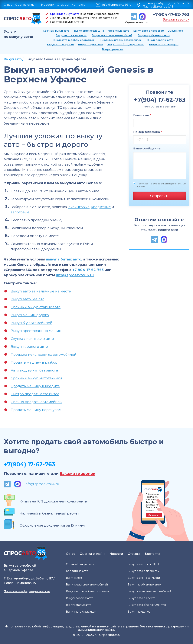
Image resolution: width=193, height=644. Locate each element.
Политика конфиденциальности (27, 591)
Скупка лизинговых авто (32, 339)
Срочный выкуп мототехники (36, 378)
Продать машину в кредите (35, 386)
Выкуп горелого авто (29, 347)
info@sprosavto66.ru (117, 5)
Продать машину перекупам (36, 410)
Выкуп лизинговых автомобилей (121, 40)
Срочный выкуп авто (65, 14)
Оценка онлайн (27, 5)
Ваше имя (142, 115)
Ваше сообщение (147, 148)
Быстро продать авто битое (35, 394)
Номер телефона (148, 132)
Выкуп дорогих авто (160, 40)
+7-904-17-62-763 (171, 14)
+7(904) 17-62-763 (29, 464)
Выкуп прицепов (113, 49)
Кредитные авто (118, 31)
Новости (48, 5)
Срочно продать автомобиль (36, 402)
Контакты (79, 5)
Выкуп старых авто (90, 44)
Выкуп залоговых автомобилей (112, 35)
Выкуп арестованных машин (36, 331)
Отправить (160, 196)
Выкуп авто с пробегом (149, 31)
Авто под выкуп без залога (34, 370)
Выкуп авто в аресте (60, 44)
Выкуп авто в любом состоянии (73, 40)
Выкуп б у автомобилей (31, 323)
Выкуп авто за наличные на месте (41, 291)
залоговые (20, 212)
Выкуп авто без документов (126, 44)
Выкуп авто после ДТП (89, 31)
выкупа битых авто (64, 259)
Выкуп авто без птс (28, 299)
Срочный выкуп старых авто (36, 307)
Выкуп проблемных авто (154, 35)
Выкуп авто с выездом (164, 44)
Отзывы (63, 5)
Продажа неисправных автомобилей (44, 355)
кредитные (101, 207)
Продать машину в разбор (34, 362)
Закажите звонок (78, 474)
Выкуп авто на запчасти (71, 35)
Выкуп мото (175, 31)
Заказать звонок (176, 19)
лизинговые (79, 207)
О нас (8, 5)
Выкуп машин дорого (30, 315)
